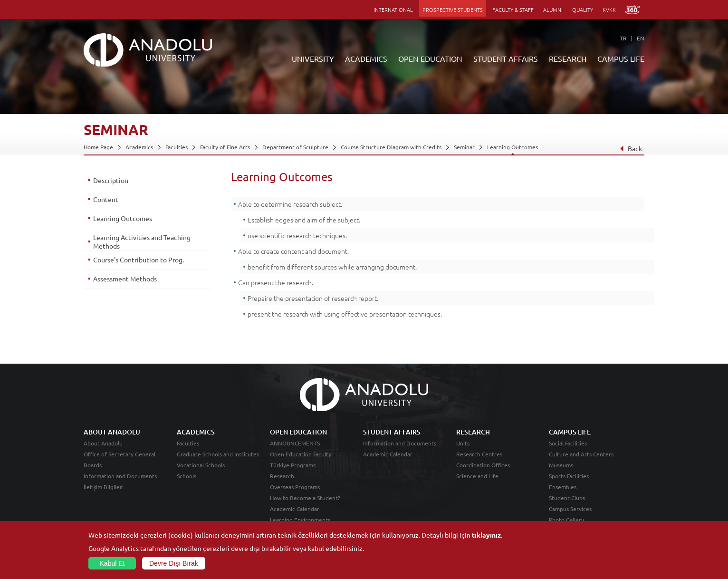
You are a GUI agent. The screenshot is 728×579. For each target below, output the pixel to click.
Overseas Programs (295, 487)
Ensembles (563, 487)
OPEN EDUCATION (430, 58)
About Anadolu (103, 443)
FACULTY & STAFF (513, 10)
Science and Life (477, 476)
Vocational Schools (201, 465)
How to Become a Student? (305, 498)
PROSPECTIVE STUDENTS (453, 10)
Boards (93, 465)
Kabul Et (112, 563)
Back (631, 148)
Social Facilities (568, 443)
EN (641, 38)
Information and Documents (120, 476)
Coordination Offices (483, 465)
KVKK (609, 10)
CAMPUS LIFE (621, 58)
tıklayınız (486, 535)
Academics (139, 147)
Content (106, 199)
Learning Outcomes (512, 147)
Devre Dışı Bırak (174, 563)
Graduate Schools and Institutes (218, 454)
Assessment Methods (125, 279)
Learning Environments (300, 520)
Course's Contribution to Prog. (139, 260)
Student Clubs (567, 498)
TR (623, 38)
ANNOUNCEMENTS (295, 443)
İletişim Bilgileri (104, 487)
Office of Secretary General (120, 454)
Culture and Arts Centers (581, 454)
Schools (187, 476)
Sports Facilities (569, 476)
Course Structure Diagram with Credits (391, 147)
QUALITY (583, 10)
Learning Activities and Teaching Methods (142, 241)
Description (111, 180)
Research (282, 476)
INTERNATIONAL (393, 10)
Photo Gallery (566, 520)
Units (463, 443)
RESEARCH (568, 58)
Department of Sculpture (295, 147)
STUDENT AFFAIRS (506, 58)
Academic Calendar (295, 509)
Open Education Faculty (301, 454)
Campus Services (570, 509)
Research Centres (479, 454)
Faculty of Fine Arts (225, 147)
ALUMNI (553, 10)
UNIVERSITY (313, 58)
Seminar (464, 147)
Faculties (177, 147)
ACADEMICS (366, 58)
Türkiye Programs (293, 465)
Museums (561, 465)
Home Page (98, 147)
